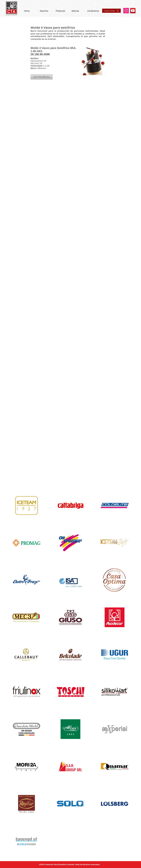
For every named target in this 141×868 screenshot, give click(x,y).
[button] (42, 77)
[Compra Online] (111, 11)
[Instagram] (126, 11)
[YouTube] (133, 11)
